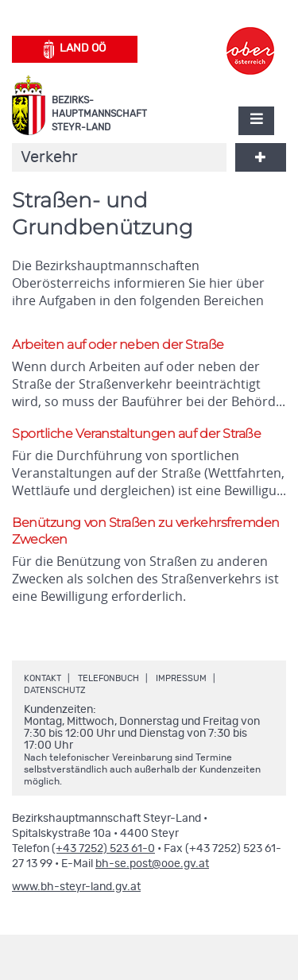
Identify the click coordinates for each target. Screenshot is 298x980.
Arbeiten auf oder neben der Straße (118, 345)
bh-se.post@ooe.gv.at (152, 864)
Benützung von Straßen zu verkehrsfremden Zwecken (146, 531)
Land (75, 49)
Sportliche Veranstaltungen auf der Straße (137, 434)
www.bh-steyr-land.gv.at (76, 887)
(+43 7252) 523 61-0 (103, 849)
